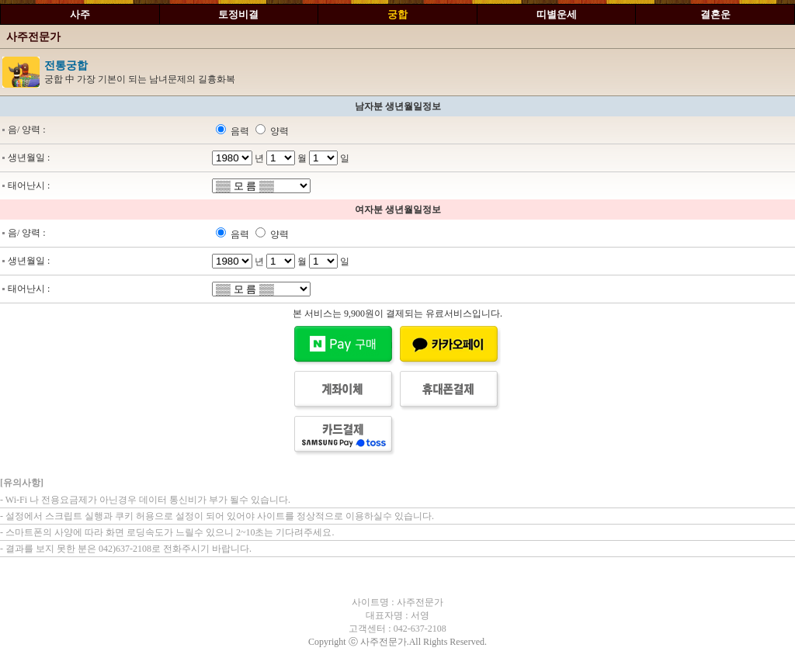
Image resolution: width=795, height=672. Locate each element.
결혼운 (715, 14)
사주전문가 (33, 37)
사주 (80, 14)
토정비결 (238, 14)
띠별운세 (557, 14)
